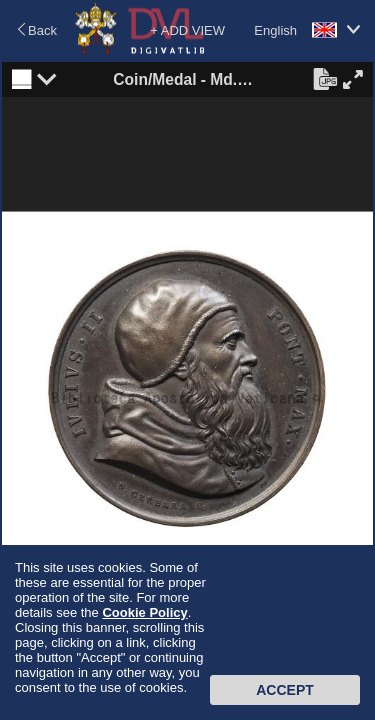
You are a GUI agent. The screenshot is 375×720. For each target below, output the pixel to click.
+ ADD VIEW (187, 30)
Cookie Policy (144, 612)
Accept (285, 690)
